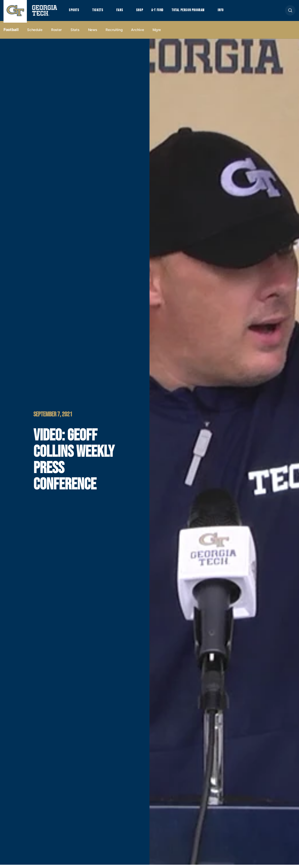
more (157, 33)
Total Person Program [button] (198, 12)
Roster (57, 33)
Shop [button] (145, 12)
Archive (137, 33)
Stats (75, 33)
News (93, 33)
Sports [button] (75, 12)
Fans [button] (124, 12)
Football (11, 33)
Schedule (35, 33)
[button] (290, 12)
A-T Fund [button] (164, 12)
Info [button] (234, 12)
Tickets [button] (100, 12)
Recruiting (114, 33)
